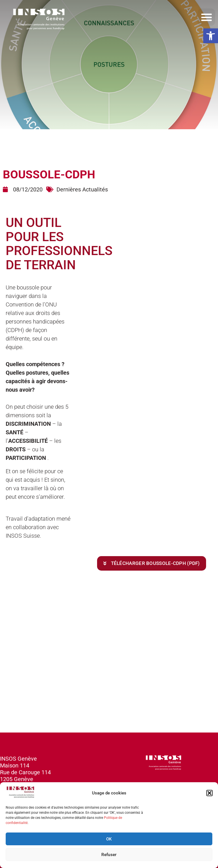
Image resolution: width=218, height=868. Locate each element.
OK (109, 839)
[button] (211, 36)
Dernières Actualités (82, 189)
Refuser (109, 855)
